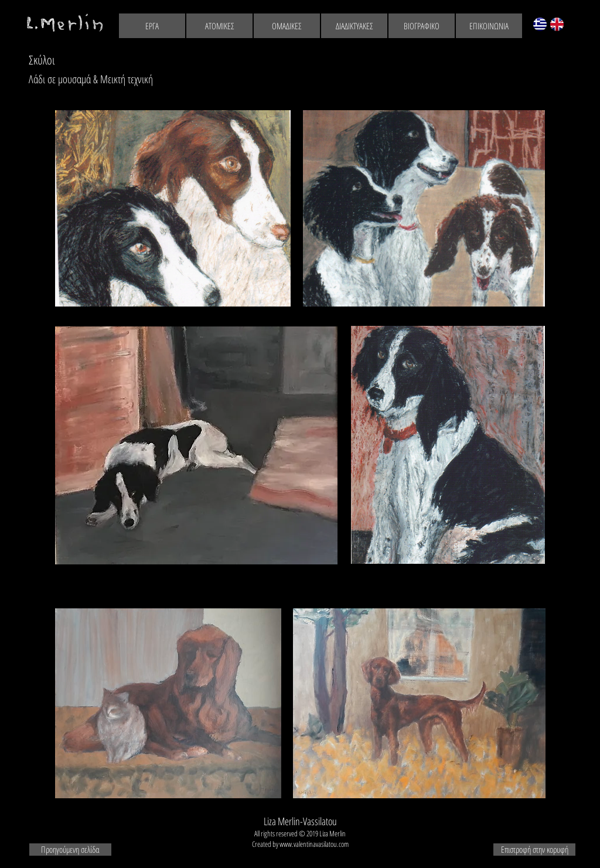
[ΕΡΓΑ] (152, 26)
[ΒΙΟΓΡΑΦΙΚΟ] (422, 26)
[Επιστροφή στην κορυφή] (534, 850)
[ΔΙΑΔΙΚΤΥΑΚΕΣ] (354, 26)
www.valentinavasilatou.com (314, 844)
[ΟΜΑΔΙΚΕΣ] (287, 26)
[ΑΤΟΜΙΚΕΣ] (219, 26)
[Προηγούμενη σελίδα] (70, 850)
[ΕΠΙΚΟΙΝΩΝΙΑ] (489, 26)
